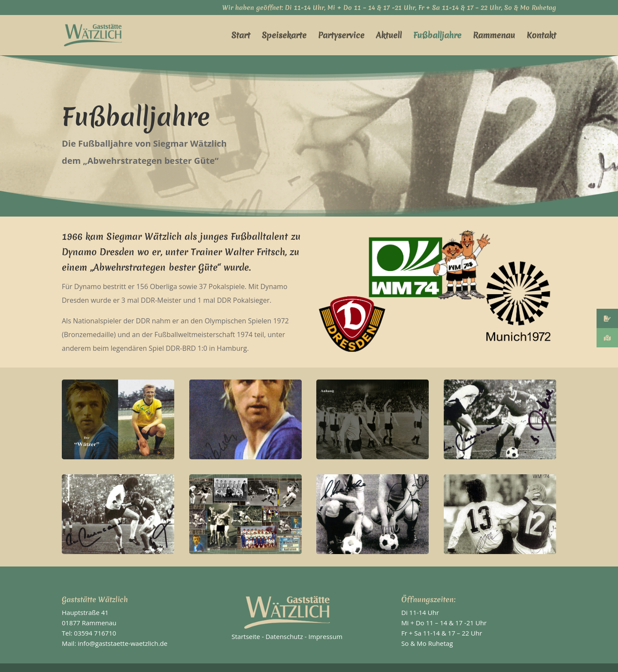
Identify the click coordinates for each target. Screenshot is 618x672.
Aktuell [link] (389, 36)
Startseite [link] (246, 636)
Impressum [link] (326, 636)
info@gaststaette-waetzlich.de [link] (123, 643)
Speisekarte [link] (284, 36)
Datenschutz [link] (284, 636)
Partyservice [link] (341, 36)
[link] (105, 34)
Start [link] (241, 36)
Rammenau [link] (494, 36)
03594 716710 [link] (95, 633)
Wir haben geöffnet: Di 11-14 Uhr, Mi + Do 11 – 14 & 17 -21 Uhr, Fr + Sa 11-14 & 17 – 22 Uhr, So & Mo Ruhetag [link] (389, 8)
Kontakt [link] (541, 36)
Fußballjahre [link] (437, 36)
